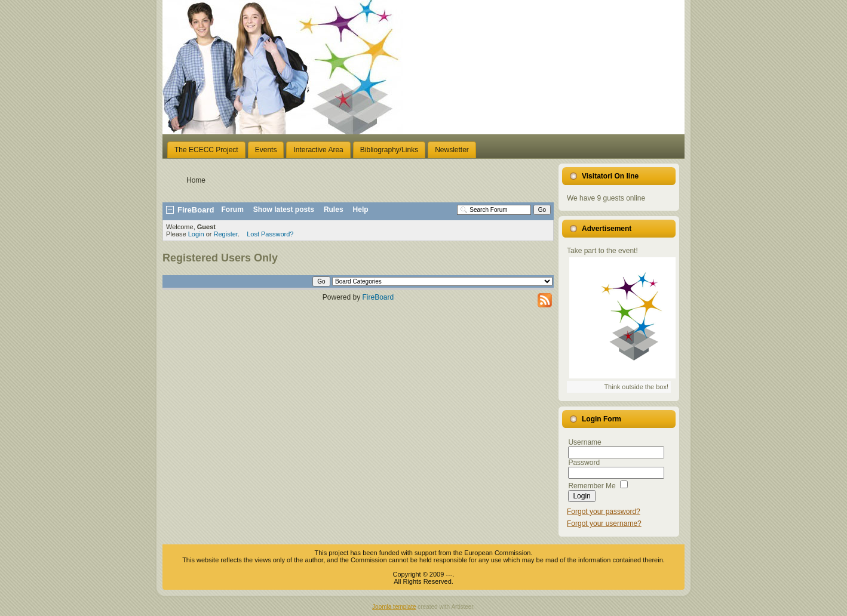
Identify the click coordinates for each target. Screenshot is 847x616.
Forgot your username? (604, 523)
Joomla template (394, 607)
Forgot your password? (604, 512)
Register (226, 234)
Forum (233, 210)
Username (584, 442)
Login (196, 234)
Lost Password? (270, 234)
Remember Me (592, 486)
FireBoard (378, 297)
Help (361, 210)
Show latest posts (284, 210)
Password (584, 463)
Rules (334, 210)
